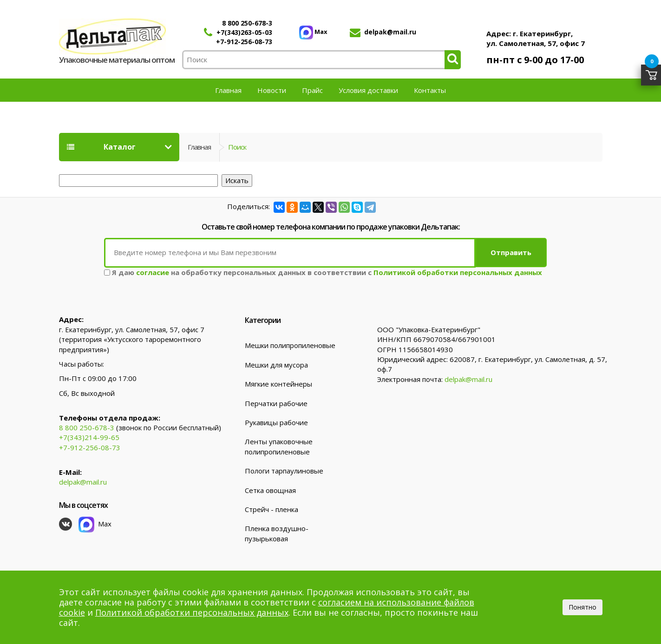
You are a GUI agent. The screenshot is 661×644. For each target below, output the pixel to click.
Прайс (312, 90)
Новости (272, 90)
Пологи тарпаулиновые (284, 470)
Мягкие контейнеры (278, 383)
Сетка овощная (270, 489)
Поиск (237, 147)
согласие (153, 271)
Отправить (511, 252)
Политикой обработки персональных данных (458, 271)
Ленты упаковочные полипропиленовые (279, 446)
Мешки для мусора (276, 364)
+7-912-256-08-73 (244, 42)
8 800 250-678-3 (247, 23)
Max (313, 32)
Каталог (101, 147)
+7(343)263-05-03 (244, 32)
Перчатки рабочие (276, 402)
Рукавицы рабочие (276, 421)
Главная (228, 90)
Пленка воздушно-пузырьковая (277, 533)
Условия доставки (368, 90)
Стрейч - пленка (272, 508)
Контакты (430, 90)
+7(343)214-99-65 (89, 437)
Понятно (582, 607)
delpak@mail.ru (390, 32)
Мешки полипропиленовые (290, 345)
